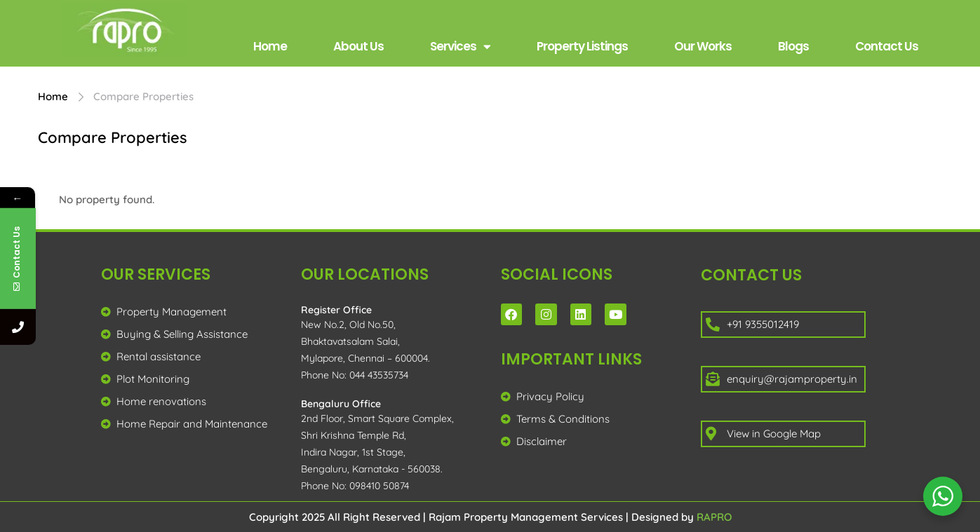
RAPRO (714, 517)
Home (270, 46)
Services (460, 47)
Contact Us (887, 46)
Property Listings (582, 46)
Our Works (703, 46)
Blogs (793, 46)
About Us (358, 46)
